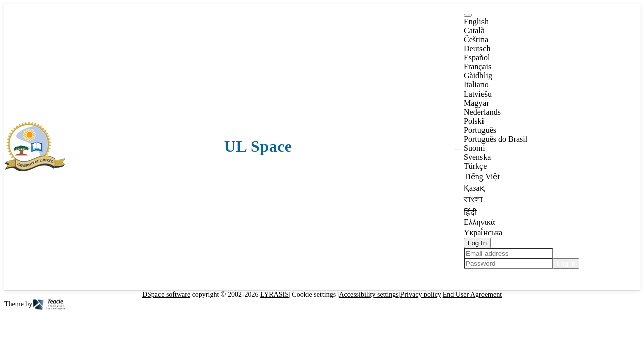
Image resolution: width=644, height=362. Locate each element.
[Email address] (508, 254)
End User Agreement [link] (472, 294)
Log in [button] (566, 264)
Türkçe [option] (475, 166)
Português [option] (480, 130)
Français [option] (477, 67)
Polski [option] (474, 121)
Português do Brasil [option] (496, 139)
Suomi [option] (474, 148)
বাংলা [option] (473, 199)
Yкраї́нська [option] (483, 233)
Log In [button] (477, 243)
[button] (35, 169)
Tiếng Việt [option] (482, 177)
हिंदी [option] (470, 212)
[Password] (508, 264)
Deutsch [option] (477, 49)
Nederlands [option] (482, 112)
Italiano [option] (476, 85)
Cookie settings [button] (314, 294)
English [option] (476, 21)
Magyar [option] (476, 103)
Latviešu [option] (478, 94)
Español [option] (477, 58)
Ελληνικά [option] (479, 222)
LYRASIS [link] (274, 294)
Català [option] (474, 30)
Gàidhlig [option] (478, 76)
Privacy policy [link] (421, 294)
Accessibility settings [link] (369, 294)
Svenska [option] (477, 157)
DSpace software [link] (166, 294)
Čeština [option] (476, 39)
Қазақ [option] (474, 188)
